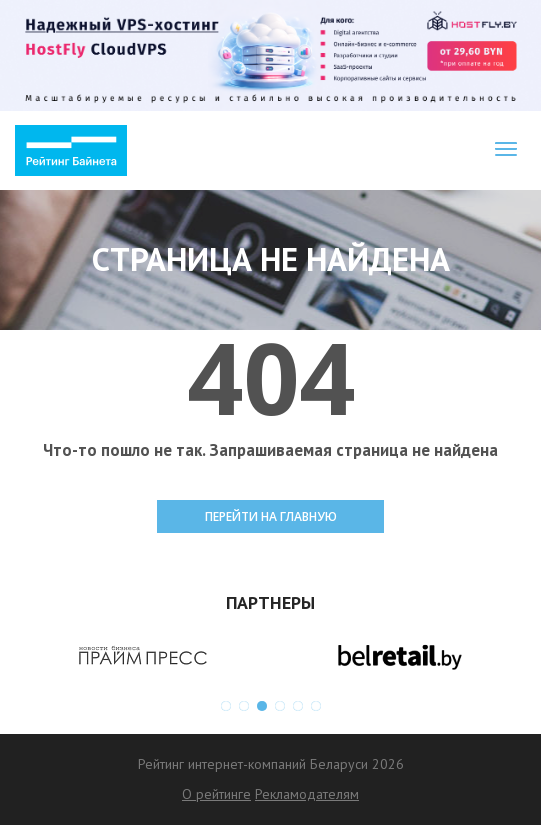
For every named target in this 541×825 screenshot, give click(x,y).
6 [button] (316, 706)
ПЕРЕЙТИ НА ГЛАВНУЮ (271, 516)
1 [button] (226, 706)
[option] (143, 656)
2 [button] (244, 706)
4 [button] (280, 706)
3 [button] (262, 706)
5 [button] (298, 706)
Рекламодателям (307, 794)
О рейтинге (216, 794)
